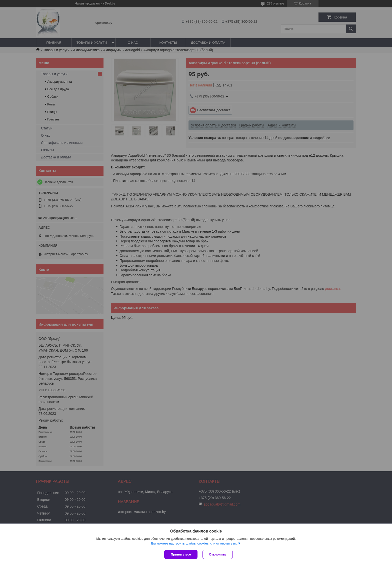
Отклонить (218, 554)
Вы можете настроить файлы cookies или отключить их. (194, 543)
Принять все (181, 554)
